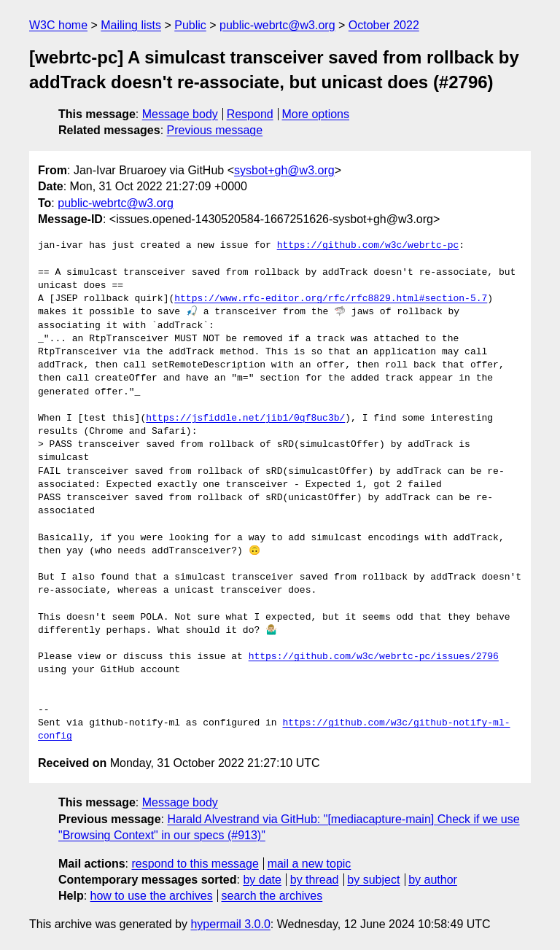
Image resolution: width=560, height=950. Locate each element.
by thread (315, 880)
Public (190, 25)
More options (316, 114)
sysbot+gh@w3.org (284, 170)
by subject (373, 880)
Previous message (215, 130)
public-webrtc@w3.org (277, 25)
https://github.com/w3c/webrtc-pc (368, 246)
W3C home (58, 25)
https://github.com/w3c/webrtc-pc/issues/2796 (374, 657)
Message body (180, 114)
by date (262, 880)
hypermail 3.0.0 (230, 924)
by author (433, 880)
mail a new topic (310, 864)
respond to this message (195, 864)
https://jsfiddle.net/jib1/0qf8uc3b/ (245, 418)
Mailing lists (131, 25)
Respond (250, 114)
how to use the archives (152, 896)
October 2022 (384, 25)
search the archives (272, 896)
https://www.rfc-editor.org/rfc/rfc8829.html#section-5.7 (331, 299)
